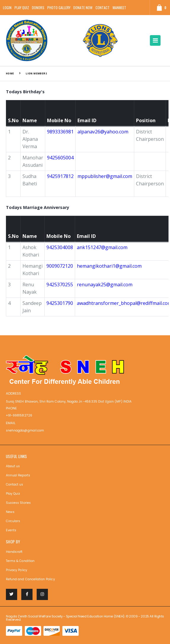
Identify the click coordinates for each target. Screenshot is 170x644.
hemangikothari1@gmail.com (109, 266)
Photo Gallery (59, 8)
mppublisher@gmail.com (105, 176)
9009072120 (60, 266)
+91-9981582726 (19, 415)
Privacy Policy (17, 570)
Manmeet (119, 8)
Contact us (15, 484)
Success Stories (18, 503)
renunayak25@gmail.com (105, 285)
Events (11, 530)
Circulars (13, 521)
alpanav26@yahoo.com (103, 132)
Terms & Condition (20, 561)
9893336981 (60, 132)
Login (7, 8)
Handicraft (14, 552)
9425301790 (60, 303)
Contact (103, 8)
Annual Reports (18, 475)
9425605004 (60, 158)
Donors (38, 8)
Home (10, 73)
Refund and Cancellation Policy (30, 579)
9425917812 (60, 176)
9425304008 (60, 247)
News (10, 512)
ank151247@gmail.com (102, 247)
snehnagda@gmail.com (25, 430)
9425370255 (60, 285)
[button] (159, 8)
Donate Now (83, 8)
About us (13, 466)
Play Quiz (22, 8)
